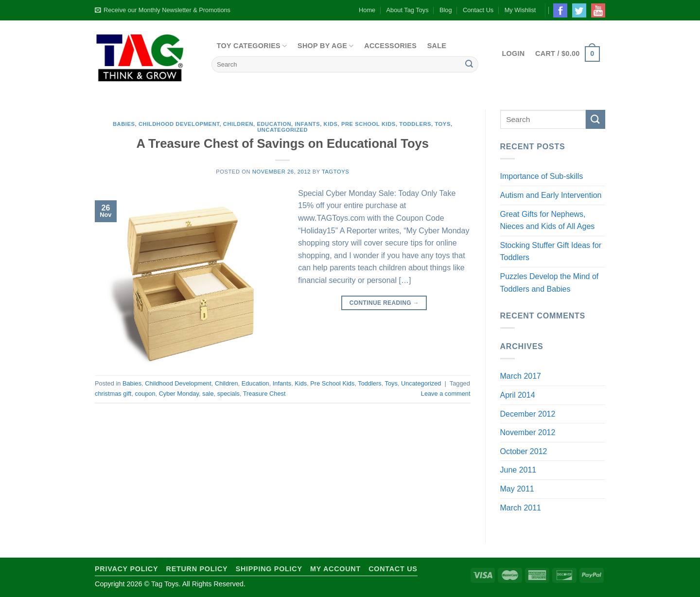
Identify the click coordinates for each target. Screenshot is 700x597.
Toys (443, 124)
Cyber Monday (179, 394)
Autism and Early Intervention (551, 195)
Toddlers (415, 124)
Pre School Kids (368, 124)
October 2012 (524, 451)
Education (274, 124)
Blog (446, 10)
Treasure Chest (264, 394)
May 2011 (517, 489)
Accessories (390, 46)
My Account (335, 569)
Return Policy (197, 569)
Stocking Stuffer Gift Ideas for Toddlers (551, 252)
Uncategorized (282, 130)
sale (208, 394)
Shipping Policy (269, 569)
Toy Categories (252, 46)
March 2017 (521, 376)
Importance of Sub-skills (542, 176)
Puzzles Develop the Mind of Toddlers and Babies (550, 283)
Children (238, 124)
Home (367, 10)
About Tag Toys (408, 10)
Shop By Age (326, 46)
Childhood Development (179, 124)
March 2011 (521, 508)
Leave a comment (446, 394)
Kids (331, 124)
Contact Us (478, 10)
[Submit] (469, 65)
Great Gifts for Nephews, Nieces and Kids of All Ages (548, 220)
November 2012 (528, 432)
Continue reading (384, 303)
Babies (124, 124)
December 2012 (528, 414)
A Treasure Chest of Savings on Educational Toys (282, 143)
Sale (437, 46)
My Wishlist (520, 10)
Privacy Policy (126, 569)
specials (228, 394)
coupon (145, 394)
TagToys (335, 172)
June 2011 (518, 470)
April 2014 (518, 395)
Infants (307, 124)
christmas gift (113, 394)
